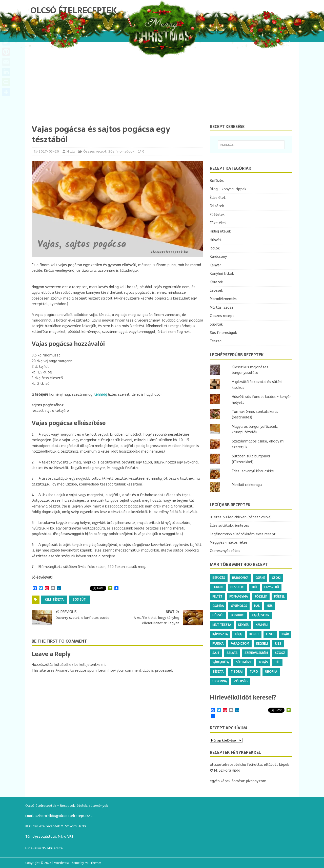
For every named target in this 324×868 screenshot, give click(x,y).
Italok (215, 248)
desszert (238, 587)
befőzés (219, 578)
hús (270, 606)
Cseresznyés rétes (225, 551)
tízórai (237, 672)
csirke (260, 578)
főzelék (261, 597)
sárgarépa (221, 662)
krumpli (262, 625)
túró (254, 672)
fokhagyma (239, 597)
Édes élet (218, 198)
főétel (279, 597)
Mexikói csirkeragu (247, 485)
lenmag (101, 395)
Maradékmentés (223, 299)
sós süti (79, 600)
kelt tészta (54, 600)
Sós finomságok (121, 151)
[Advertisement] (162, 86)
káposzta (220, 634)
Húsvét (216, 240)
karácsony (261, 615)
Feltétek (217, 206)
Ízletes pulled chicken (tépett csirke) (241, 517)
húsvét (218, 615)
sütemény (244, 662)
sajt (216, 653)
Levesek (216, 291)
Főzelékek (218, 223)
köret (254, 634)
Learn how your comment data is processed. (136, 671)
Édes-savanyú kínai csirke (253, 471)
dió (255, 587)
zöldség (241, 681)
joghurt (238, 615)
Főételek (217, 215)
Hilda (71, 151)
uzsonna (220, 681)
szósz (280, 653)
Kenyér (215, 265)
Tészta (216, 341)
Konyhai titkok (222, 274)
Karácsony (218, 257)
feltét (217, 597)
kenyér (243, 625)
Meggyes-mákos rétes (229, 543)
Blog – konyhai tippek (228, 189)
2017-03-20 (49, 151)
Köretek (216, 282)
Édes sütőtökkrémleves (229, 526)
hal (257, 606)
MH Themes (93, 863)
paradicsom (240, 644)
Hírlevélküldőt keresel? (243, 697)
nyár (285, 634)
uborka (271, 672)
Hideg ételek (220, 231)
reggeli (262, 644)
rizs (278, 644)
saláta (232, 653)
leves (270, 634)
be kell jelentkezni (90, 665)
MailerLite (55, 848)
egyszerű (272, 587)
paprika (218, 644)
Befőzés (217, 181)
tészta (218, 672)
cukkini (218, 587)
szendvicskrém (256, 653)
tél (277, 662)
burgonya (240, 578)
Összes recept (95, 151)
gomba (218, 606)
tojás (263, 662)
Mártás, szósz (222, 308)
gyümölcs (239, 606)
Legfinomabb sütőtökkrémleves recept (243, 534)
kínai (239, 634)
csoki (276, 578)
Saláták (216, 324)
